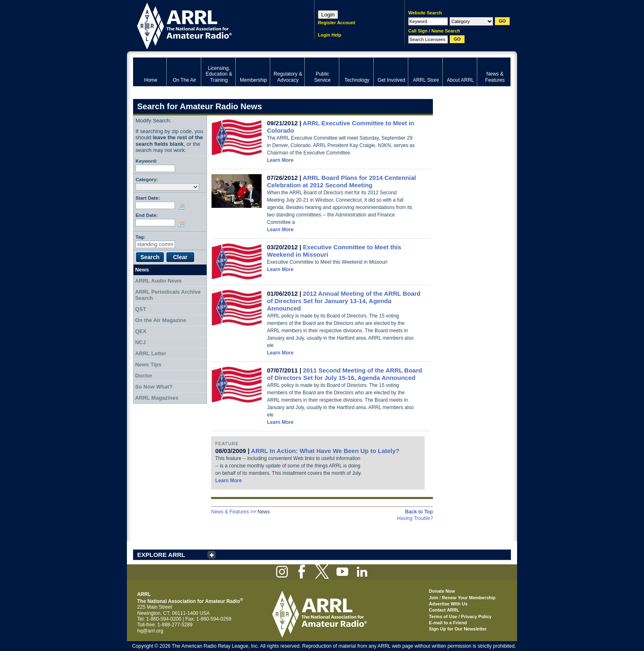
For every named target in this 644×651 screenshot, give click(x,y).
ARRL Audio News (158, 281)
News (142, 270)
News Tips (148, 365)
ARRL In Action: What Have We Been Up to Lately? (325, 451)
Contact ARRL (444, 610)
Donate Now (442, 591)
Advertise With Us (448, 604)
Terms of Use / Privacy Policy (460, 616)
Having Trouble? (415, 518)
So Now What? (154, 387)
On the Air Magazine (161, 320)
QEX (141, 331)
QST (141, 309)
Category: (147, 179)
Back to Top (419, 512)
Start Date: (148, 198)
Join (434, 598)
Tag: (140, 237)
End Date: (147, 215)
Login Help (330, 35)
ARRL (213, 25)
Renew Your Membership (469, 598)
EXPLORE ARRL (161, 555)
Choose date (183, 207)
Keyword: (146, 161)
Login (328, 15)
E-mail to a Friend (448, 623)
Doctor (144, 376)
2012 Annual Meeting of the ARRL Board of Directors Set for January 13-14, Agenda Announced (344, 301)
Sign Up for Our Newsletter (458, 629)
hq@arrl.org (150, 631)
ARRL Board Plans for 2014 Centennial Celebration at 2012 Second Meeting (342, 181)
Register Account (337, 23)
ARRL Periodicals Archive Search (168, 295)
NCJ (140, 342)
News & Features (230, 512)
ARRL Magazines (157, 398)
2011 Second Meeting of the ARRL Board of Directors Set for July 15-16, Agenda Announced (345, 374)
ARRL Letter (151, 353)
